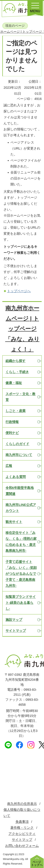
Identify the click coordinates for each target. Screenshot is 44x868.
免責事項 (22, 822)
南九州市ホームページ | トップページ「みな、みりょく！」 (22, 329)
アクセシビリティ (22, 834)
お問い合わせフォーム (22, 846)
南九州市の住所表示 (22, 804)
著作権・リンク (22, 828)
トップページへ (19, 291)
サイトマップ (22, 840)
